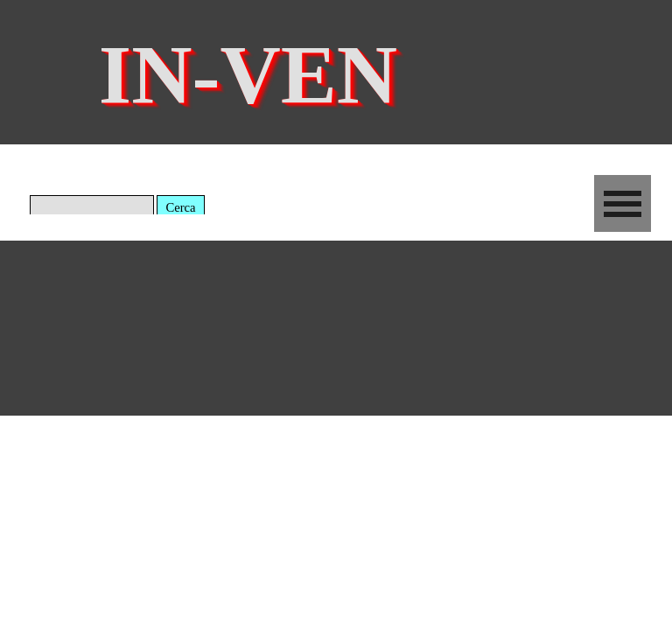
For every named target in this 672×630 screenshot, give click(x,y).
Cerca (180, 207)
